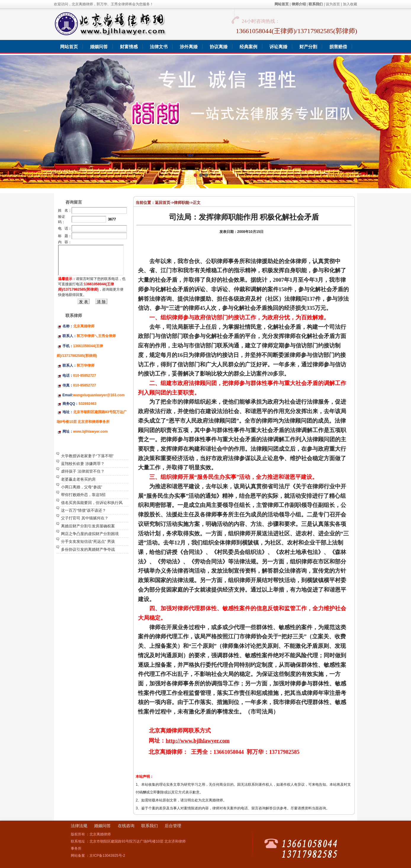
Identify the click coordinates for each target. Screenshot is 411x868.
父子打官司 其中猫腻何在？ (85, 518)
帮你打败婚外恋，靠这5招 (83, 495)
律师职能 (182, 203)
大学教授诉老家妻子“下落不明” (87, 456)
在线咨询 (126, 826)
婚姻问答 (102, 826)
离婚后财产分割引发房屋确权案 (88, 526)
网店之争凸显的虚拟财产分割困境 (90, 534)
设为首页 (333, 4)
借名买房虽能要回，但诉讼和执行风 (92, 503)
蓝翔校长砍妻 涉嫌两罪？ (83, 464)
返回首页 (163, 203)
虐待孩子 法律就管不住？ (83, 471)
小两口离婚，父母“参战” (82, 487)
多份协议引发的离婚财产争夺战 (88, 549)
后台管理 (173, 826)
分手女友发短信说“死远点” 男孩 (88, 541)
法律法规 (79, 826)
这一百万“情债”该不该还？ (84, 510)
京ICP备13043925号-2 (107, 856)
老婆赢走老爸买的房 (78, 479)
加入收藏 (350, 4)
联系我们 (150, 826)
